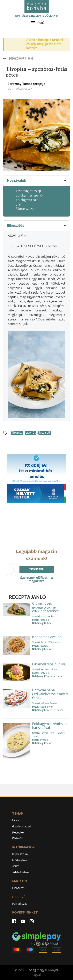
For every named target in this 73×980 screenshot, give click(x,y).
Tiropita (17, 433)
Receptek (18, 833)
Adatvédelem (20, 873)
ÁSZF (16, 866)
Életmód (17, 839)
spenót (31, 433)
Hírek (16, 821)
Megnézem (37, 570)
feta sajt (45, 433)
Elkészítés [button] (37, 226)
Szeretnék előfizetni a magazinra (36, 580)
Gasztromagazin (22, 827)
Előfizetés (18, 888)
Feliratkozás (20, 904)
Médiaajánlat (20, 860)
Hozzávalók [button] (37, 181)
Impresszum (20, 854)
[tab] (36, 181)
